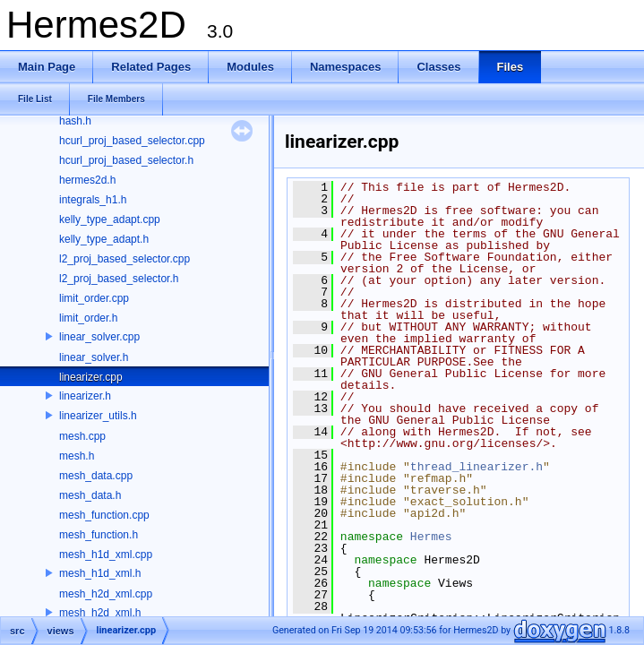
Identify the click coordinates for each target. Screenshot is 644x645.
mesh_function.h (99, 535)
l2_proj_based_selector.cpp (125, 259)
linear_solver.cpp (99, 337)
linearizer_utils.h (98, 416)
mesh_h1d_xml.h (100, 573)
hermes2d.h (87, 180)
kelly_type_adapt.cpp (110, 219)
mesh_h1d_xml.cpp (106, 555)
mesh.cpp (82, 436)
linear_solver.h (94, 357)
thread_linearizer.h (477, 467)
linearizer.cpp (91, 377)
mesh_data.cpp (96, 476)
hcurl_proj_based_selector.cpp (132, 141)
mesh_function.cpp (104, 515)
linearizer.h (85, 396)
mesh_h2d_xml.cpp (106, 594)
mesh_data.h (90, 495)
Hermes (431, 537)
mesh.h (77, 456)
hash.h (75, 121)
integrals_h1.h (93, 200)
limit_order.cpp (94, 298)
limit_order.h (88, 318)
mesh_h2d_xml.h (100, 613)
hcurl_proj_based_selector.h (126, 160)
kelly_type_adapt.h (104, 239)
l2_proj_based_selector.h (119, 279)
